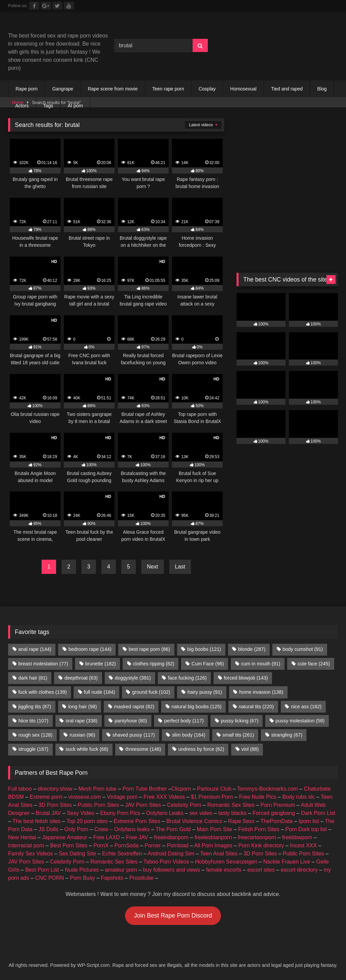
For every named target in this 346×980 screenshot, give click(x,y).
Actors (22, 106)
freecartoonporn (257, 837)
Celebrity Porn (184, 805)
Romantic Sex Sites (231, 805)
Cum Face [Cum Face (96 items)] (208, 664)
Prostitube (141, 878)
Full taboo (20, 789)
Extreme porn (46, 797)
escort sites (261, 870)
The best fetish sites (36, 821)
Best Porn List (42, 870)
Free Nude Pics (257, 797)
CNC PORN (50, 878)
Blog (322, 89)
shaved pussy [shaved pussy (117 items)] (134, 735)
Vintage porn (122, 797)
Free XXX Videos (164, 797)
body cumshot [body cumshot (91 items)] (303, 649)
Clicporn (181, 789)
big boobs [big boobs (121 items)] (204, 649)
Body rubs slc (298, 797)
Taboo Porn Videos (166, 862)
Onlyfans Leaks (165, 813)
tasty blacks (232, 813)
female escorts (224, 870)
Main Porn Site (214, 829)
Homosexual (243, 89)
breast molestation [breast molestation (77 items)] (43, 664)
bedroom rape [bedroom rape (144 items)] (90, 649)
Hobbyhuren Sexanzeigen (226, 862)
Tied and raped (287, 89)
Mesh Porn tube (97, 789)
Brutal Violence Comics (194, 821)
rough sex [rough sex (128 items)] (35, 735)
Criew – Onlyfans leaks (122, 829)
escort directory (299, 870)
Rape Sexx (241, 821)
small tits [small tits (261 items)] (238, 735)
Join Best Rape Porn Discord (173, 916)
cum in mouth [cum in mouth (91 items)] (261, 664)
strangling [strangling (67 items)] (287, 735)
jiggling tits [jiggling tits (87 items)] (35, 707)
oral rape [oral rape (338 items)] (81, 721)
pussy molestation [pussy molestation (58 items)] (300, 721)
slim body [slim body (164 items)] (189, 735)
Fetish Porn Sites (259, 829)
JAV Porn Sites (143, 805)
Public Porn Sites (98, 805)
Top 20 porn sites (87, 821)
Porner (153, 845)
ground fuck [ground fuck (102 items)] (151, 692)
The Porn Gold (173, 829)
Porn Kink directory (261, 845)
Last (180, 567)
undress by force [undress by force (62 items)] (201, 749)
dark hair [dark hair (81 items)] (33, 678)
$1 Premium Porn (212, 797)
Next (153, 567)
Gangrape (63, 89)
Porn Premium (278, 805)
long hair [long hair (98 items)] (83, 707)
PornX (101, 845)
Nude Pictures (82, 870)
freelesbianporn (213, 837)
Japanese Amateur (65, 837)
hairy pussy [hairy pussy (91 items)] (205, 692)
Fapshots (112, 878)
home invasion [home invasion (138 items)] (261, 692)
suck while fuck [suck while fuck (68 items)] (87, 749)
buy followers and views (171, 870)
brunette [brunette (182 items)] (100, 664)
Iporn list (309, 821)
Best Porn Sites (69, 845)
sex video (201, 813)
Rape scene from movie (113, 89)
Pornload (178, 845)
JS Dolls (48, 829)
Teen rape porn (168, 89)
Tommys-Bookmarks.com (268, 789)
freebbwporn (297, 837)
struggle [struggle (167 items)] (33, 749)
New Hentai (22, 837)
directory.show (55, 789)
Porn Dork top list (306, 829)
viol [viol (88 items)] (250, 749)
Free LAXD (107, 837)
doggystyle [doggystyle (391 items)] (133, 678)
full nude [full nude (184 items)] (99, 692)
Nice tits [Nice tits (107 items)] (33, 721)
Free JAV (137, 837)
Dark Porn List (318, 813)
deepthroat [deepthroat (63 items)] (81, 678)
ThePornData (277, 821)
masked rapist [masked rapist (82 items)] (134, 707)
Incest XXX (303, 845)
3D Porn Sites (55, 805)
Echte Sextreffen (122, 854)
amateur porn (121, 870)
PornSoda (127, 845)
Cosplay (207, 89)
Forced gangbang (274, 813)
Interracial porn (26, 845)
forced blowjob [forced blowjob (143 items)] (246, 678)
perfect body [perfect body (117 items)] (184, 721)
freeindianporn (171, 837)
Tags (48, 106)
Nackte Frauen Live (287, 862)
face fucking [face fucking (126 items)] (187, 678)
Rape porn (27, 89)
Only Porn (76, 829)
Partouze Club (214, 789)
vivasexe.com (85, 797)
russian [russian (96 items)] (82, 735)
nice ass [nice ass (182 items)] (306, 707)
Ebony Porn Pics (120, 813)
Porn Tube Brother (145, 789)
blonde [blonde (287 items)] (252, 649)
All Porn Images (213, 845)
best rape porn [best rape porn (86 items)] (149, 649)
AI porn (75, 106)
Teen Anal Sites (219, 854)
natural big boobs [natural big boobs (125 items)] (197, 707)
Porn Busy (82, 878)
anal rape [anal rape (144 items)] (35, 649)
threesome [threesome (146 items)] (143, 749)
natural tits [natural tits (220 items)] (256, 707)
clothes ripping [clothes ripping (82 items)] (154, 664)
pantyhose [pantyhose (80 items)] (131, 721)
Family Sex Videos (30, 854)
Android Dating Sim (171, 854)
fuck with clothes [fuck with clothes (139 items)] (42, 692)
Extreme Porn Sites (137, 821)
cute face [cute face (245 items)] (314, 664)
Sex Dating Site (77, 854)
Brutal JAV (48, 813)
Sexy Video (81, 813)
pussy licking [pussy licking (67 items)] (240, 721)
